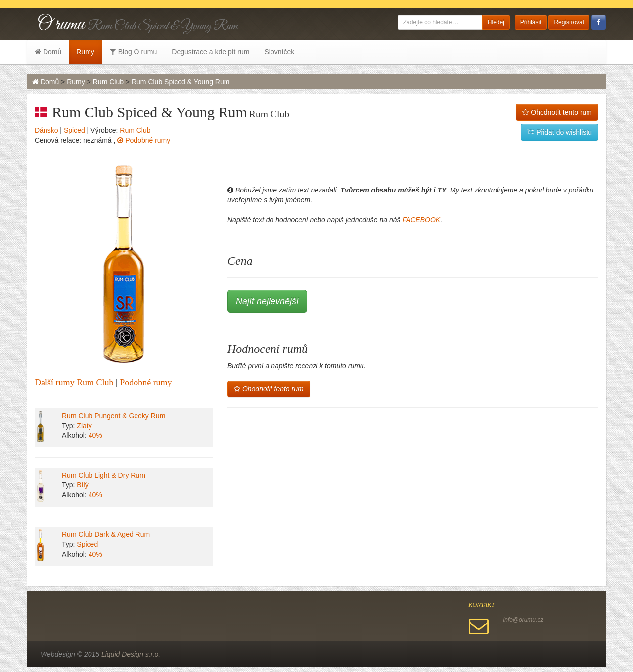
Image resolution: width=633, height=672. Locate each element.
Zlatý (84, 426)
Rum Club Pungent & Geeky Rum (113, 416)
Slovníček (279, 52)
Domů (48, 52)
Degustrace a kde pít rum (210, 52)
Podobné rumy (144, 140)
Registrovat (569, 22)
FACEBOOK (421, 220)
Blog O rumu (133, 52)
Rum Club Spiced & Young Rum (181, 82)
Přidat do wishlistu (560, 132)
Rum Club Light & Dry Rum (104, 475)
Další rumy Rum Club (74, 383)
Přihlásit (531, 22)
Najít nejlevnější (267, 301)
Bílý (82, 485)
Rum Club (108, 82)
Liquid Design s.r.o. (131, 654)
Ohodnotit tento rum (557, 112)
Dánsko (46, 130)
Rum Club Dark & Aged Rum (106, 534)
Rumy (85, 52)
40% (95, 435)
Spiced (74, 130)
